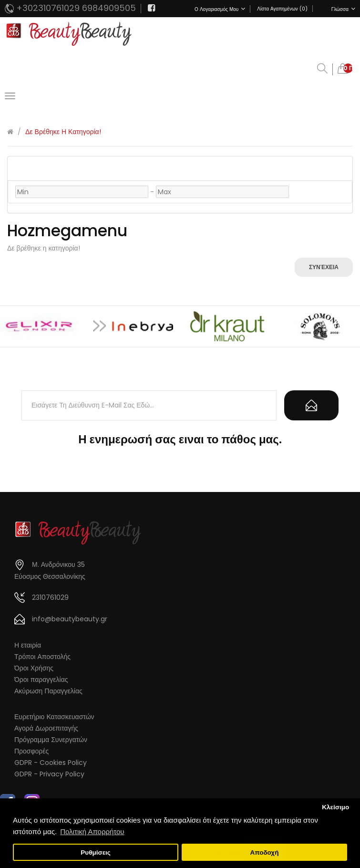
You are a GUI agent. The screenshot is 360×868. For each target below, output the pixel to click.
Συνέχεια (324, 267)
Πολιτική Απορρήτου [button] (92, 831)
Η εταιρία (28, 645)
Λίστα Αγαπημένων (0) (282, 9)
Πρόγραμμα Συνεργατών (51, 740)
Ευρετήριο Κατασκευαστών (54, 717)
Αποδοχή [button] (264, 852)
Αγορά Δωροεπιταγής (46, 728)
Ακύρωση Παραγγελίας (48, 691)
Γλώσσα (343, 9)
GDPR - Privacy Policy (49, 774)
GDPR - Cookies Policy (51, 763)
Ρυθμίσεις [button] (96, 852)
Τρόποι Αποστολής (42, 657)
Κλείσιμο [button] (335, 807)
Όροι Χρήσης (34, 668)
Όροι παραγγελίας (41, 680)
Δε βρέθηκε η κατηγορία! (63, 132)
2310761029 (50, 597)
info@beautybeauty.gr (70, 619)
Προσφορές (31, 751)
